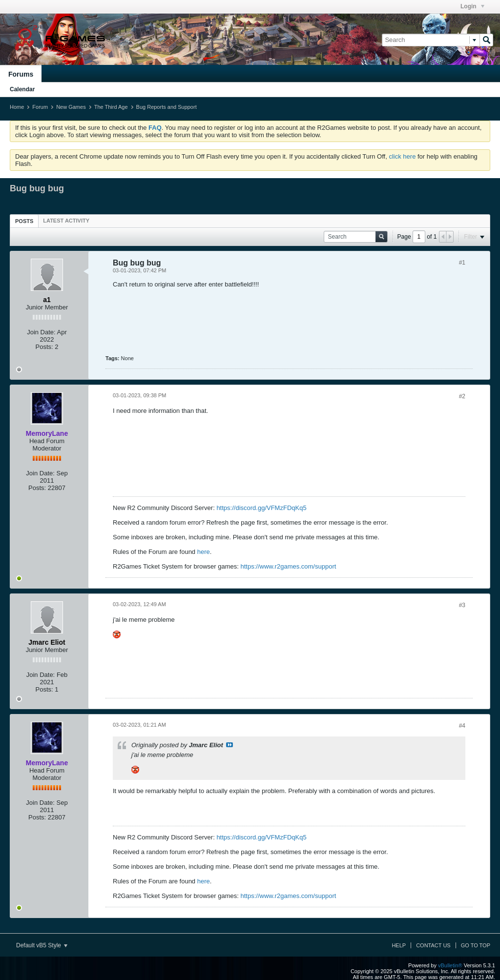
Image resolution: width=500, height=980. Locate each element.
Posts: (44, 347)
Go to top (476, 945)
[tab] (24, 221)
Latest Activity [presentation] (66, 221)
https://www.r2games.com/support (289, 566)
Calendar (22, 89)
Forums (21, 74)
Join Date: (41, 332)
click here (402, 156)
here (204, 552)
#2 (462, 396)
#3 (462, 605)
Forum (40, 107)
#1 (462, 263)
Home (17, 107)
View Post (229, 745)
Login (472, 6)
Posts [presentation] (24, 221)
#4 (462, 726)
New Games (71, 107)
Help (399, 945)
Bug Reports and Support (167, 107)
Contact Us (433, 945)
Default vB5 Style (42, 945)
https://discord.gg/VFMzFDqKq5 (261, 508)
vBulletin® (450, 965)
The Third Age (111, 107)
